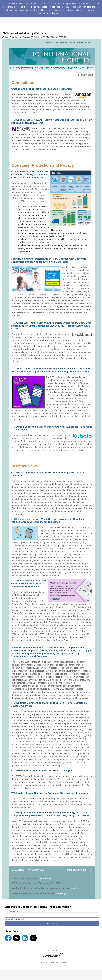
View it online (83, 42)
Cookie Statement (50, 13)
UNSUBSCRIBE (36, 870)
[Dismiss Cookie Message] (98, 3)
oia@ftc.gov (62, 893)
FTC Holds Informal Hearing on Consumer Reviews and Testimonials (51, 793)
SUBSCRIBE (18, 870)
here (33, 788)
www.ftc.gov (45, 878)
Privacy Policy (43, 962)
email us (75, 888)
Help (65, 962)
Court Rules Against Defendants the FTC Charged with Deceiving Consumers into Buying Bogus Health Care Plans (49, 260)
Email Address (11, 911)
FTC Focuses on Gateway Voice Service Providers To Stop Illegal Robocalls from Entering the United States (48, 520)
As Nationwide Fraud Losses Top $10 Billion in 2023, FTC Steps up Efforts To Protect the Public (30, 175)
